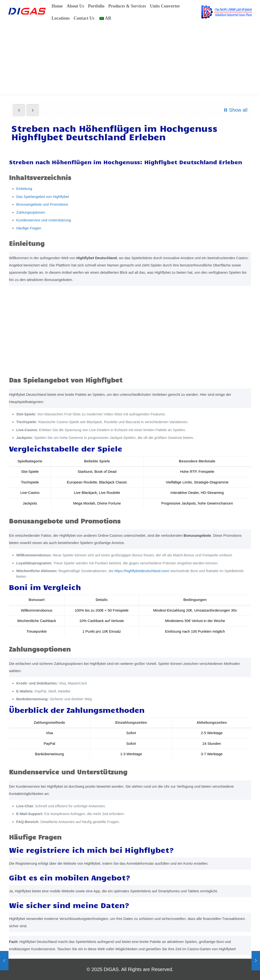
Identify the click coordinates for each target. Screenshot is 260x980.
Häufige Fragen (29, 228)
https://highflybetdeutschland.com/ (142, 571)
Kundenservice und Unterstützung (44, 220)
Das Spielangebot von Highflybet (43, 197)
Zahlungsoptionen (31, 212)
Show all (235, 110)
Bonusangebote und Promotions (42, 204)
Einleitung (24, 189)
